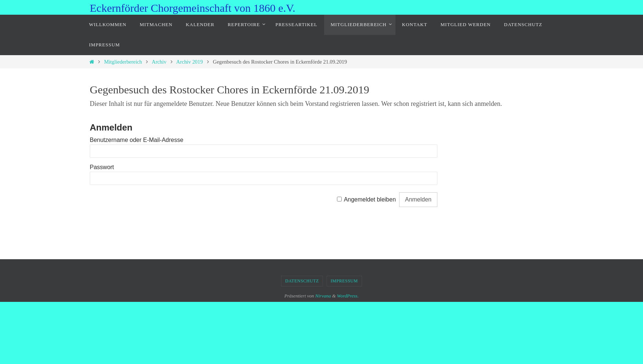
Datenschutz (302, 281)
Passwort (102, 167)
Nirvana (323, 296)
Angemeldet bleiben (370, 199)
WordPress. (348, 296)
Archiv (159, 62)
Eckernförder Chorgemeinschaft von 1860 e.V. (193, 8)
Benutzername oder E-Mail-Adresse (136, 140)
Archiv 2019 (189, 62)
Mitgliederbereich (123, 62)
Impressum (344, 281)
